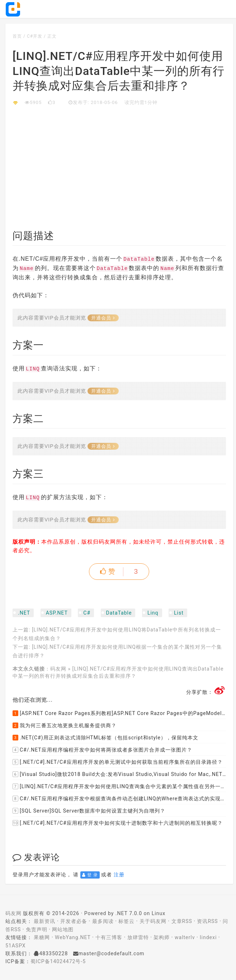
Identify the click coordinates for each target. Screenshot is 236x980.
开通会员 (103, 318)
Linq (153, 613)
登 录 (90, 875)
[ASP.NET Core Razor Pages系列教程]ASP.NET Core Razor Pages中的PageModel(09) (119, 713)
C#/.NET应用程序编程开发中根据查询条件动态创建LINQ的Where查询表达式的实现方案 (119, 799)
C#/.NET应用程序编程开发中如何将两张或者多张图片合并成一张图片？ (102, 750)
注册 (119, 875)
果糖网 (42, 937)
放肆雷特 (138, 937)
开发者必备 (74, 921)
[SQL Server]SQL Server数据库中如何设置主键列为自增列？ (89, 811)
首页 (17, 36)
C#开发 (35, 36)
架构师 (162, 937)
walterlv (185, 937)
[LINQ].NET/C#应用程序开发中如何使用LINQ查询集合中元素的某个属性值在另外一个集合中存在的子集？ (119, 786)
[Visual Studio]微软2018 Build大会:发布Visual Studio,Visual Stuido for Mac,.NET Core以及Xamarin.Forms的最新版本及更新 (119, 774)
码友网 (58, 669)
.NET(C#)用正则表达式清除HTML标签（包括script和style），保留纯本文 (105, 738)
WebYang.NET (73, 937)
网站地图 (63, 929)
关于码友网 (153, 921)
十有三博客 (109, 937)
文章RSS (182, 921)
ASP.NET (57, 613)
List (179, 613)
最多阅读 (103, 921)
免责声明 (37, 929)
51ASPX (16, 946)
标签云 (126, 921)
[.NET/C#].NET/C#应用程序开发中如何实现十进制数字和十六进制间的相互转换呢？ (118, 823)
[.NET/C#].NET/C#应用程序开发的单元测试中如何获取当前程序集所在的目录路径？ (118, 762)
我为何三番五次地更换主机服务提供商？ (65, 725)
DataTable (119, 613)
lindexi (208, 937)
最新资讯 (44, 921)
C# (87, 613)
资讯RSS (207, 921)
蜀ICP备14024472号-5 (58, 961)
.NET (24, 613)
